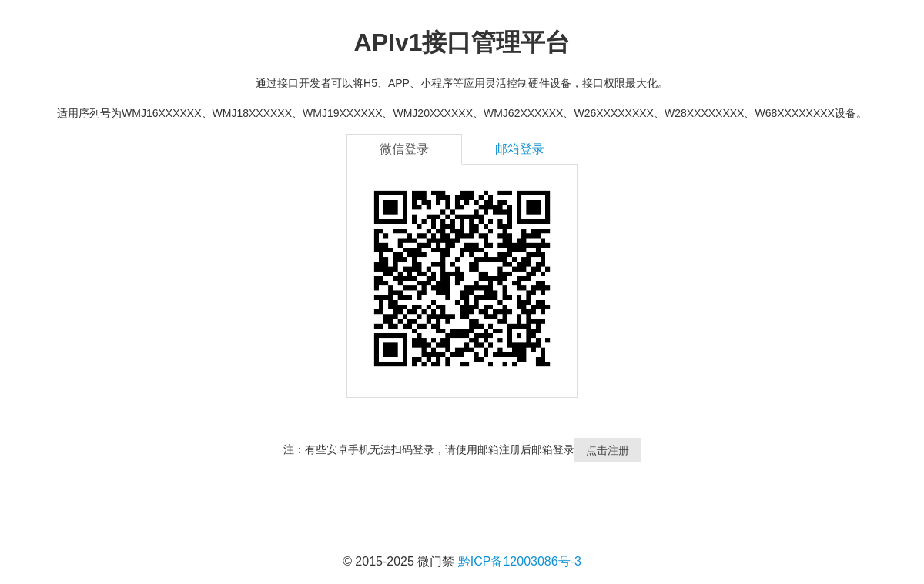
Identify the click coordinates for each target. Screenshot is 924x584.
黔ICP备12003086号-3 (520, 561)
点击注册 (608, 450)
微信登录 (404, 149)
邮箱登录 (520, 149)
